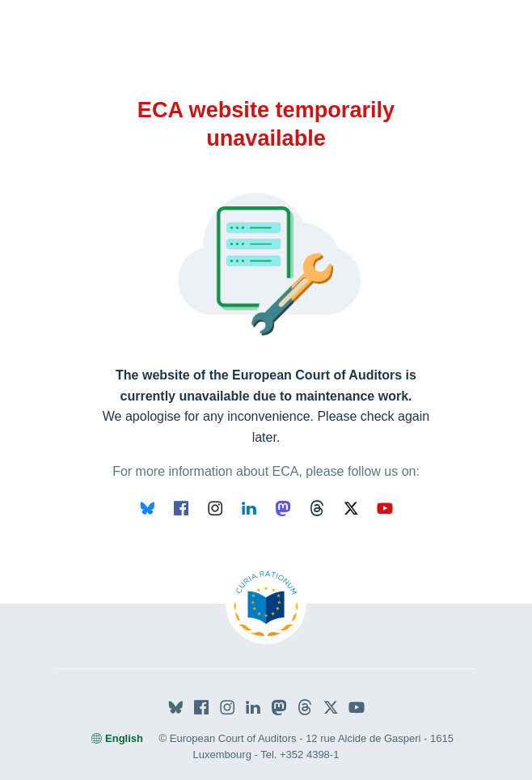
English (117, 738)
